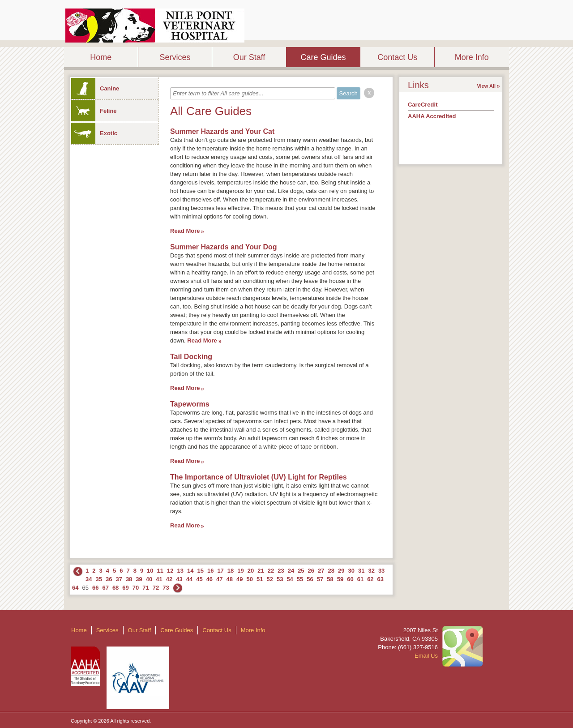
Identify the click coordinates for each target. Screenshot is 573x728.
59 (340, 579)
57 (320, 579)
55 (300, 579)
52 (269, 579)
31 (361, 571)
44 (189, 579)
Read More (185, 231)
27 (321, 571)
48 (230, 579)
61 (360, 579)
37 (119, 579)
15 (200, 571)
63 (381, 579)
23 (281, 571)
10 (150, 571)
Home (101, 57)
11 (160, 571)
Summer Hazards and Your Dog (224, 247)
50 (250, 579)
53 (280, 579)
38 (129, 579)
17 (220, 571)
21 (261, 571)
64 (75, 588)
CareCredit (423, 105)
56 (310, 579)
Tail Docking (191, 357)
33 (381, 571)
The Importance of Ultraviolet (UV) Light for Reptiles (259, 477)
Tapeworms (190, 404)
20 (251, 571)
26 (311, 571)
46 (210, 579)
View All (486, 86)
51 (260, 579)
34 (89, 579)
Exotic (94, 133)
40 (149, 579)
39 (139, 579)
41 (159, 579)
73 (166, 588)
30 (351, 571)
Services (175, 57)
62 (370, 579)
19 (240, 571)
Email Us (426, 656)
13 (180, 571)
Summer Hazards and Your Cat (222, 131)
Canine (95, 88)
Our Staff (249, 57)
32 (371, 571)
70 (136, 588)
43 (179, 579)
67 (105, 588)
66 (95, 588)
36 (109, 579)
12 (170, 571)
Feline (94, 111)
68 (115, 588)
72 (156, 588)
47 (219, 579)
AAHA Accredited (432, 116)
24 (291, 571)
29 (341, 571)
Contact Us (397, 57)
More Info (472, 57)
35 (98, 579)
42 (169, 579)
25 (301, 571)
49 (239, 579)
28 (331, 571)
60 (350, 579)
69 (125, 588)
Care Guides (323, 57)
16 (210, 571)
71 (145, 588)
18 (231, 571)
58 (330, 579)
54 (290, 579)
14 (190, 571)
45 (199, 579)
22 (271, 571)
